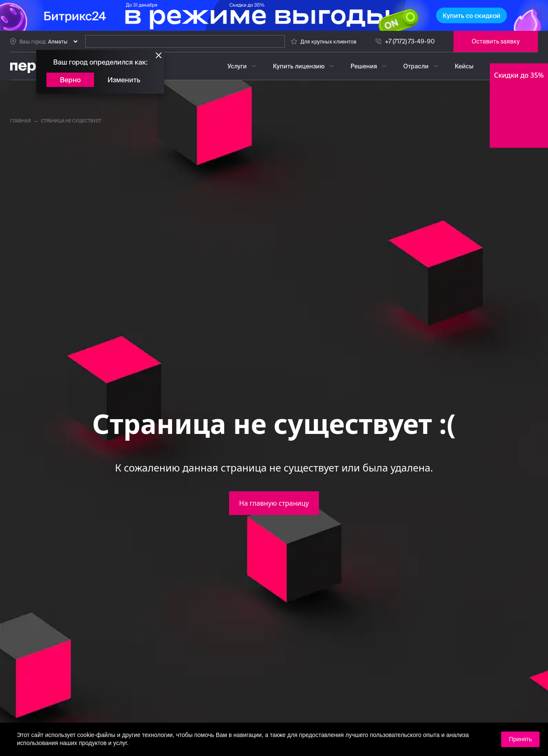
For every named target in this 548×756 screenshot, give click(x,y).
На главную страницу (274, 503)
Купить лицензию (299, 66)
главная (20, 121)
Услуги (237, 66)
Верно (70, 80)
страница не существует (71, 121)
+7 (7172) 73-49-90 (410, 41)
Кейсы (464, 66)
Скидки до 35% (519, 75)
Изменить (124, 80)
